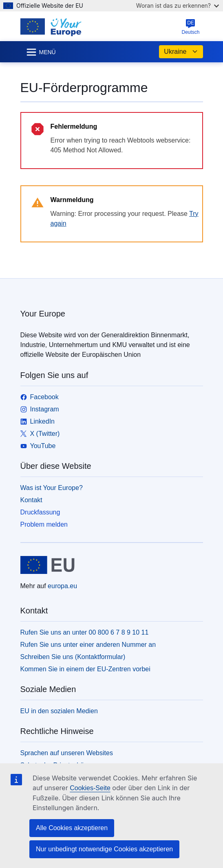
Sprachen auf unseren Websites (67, 753)
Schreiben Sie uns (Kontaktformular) (73, 657)
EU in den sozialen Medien (59, 711)
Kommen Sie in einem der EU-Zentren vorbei (85, 669)
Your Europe (43, 314)
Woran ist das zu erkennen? (178, 5)
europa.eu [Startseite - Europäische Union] (62, 586)
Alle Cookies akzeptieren (72, 828)
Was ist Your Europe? (52, 488)
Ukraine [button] (181, 52)
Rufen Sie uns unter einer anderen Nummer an (88, 645)
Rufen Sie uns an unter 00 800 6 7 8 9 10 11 (85, 632)
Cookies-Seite (90, 788)
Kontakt (31, 500)
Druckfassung (40, 512)
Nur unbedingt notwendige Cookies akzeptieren (104, 849)
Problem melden (44, 524)
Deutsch (190, 27)
